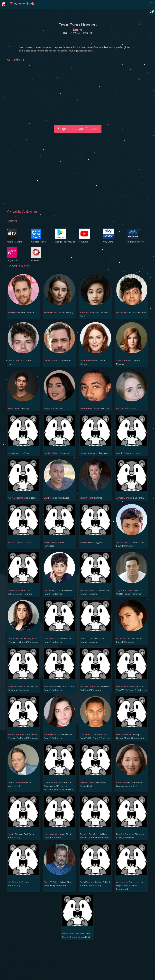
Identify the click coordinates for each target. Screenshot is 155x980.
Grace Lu (85, 639)
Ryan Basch (50, 639)
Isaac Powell (14, 409)
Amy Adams (122, 361)
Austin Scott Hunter (72, 934)
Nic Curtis (13, 882)
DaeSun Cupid (124, 834)
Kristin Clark (14, 834)
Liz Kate (120, 409)
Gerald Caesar (124, 453)
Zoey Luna (49, 409)
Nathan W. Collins (53, 834)
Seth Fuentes (87, 882)
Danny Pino (50, 361)
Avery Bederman (16, 498)
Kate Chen (122, 783)
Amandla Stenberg (90, 313)
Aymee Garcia (123, 498)
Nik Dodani (122, 313)
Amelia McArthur (52, 543)
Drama (77, 30)
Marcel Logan (51, 687)
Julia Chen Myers (89, 453)
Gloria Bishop (51, 783)
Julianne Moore (88, 361)
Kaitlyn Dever (51, 313)
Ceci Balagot (50, 591)
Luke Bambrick (124, 735)
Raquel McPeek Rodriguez (21, 639)
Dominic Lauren (88, 687)
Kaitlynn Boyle (87, 783)
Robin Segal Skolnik (18, 591)
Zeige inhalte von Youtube (78, 129)
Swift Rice (49, 498)
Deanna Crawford (89, 834)
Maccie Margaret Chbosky (21, 735)
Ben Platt (12, 313)
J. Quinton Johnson (126, 591)
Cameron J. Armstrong (92, 735)
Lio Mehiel (121, 639)
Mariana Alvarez (16, 543)
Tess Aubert (122, 543)
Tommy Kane (87, 498)
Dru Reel (84, 543)
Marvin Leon (14, 453)
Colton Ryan (14, 361)
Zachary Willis (87, 591)
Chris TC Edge (51, 882)
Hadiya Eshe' (50, 453)
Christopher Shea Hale (128, 882)
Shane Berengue (16, 783)
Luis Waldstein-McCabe (128, 687)
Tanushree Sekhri (17, 687)
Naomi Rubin (50, 735)
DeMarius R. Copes (90, 409)
